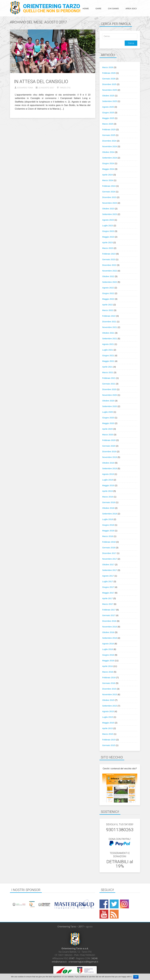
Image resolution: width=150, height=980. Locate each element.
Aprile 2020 (108, 429)
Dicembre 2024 (109, 141)
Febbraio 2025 (109, 129)
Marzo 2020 (108, 435)
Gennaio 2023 (109, 259)
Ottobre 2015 (108, 700)
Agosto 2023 (108, 220)
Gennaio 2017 (109, 615)
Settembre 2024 (110, 158)
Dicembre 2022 (109, 265)
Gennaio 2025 (109, 135)
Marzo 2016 (108, 672)
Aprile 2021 (108, 367)
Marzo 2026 (108, 67)
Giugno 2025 (108, 113)
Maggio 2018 (108, 531)
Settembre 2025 (110, 101)
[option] (31, 904)
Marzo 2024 (108, 180)
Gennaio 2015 (109, 745)
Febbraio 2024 (109, 186)
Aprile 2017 (108, 598)
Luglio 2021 (108, 350)
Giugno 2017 (108, 587)
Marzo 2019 (108, 497)
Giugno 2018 (108, 525)
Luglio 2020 (108, 412)
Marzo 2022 (108, 310)
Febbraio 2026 (109, 73)
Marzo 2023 (108, 248)
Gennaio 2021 (109, 384)
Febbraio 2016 (109, 677)
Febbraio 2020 (109, 440)
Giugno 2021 (108, 355)
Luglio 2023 (108, 226)
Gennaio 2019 (109, 502)
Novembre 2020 (110, 395)
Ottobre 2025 (108, 96)
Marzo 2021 (108, 372)
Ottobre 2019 (108, 463)
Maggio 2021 (108, 361)
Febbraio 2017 (109, 610)
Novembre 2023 (110, 203)
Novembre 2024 (110, 146)
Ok (136, 977)
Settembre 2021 (110, 338)
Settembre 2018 (110, 514)
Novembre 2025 (110, 90)
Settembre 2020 (110, 406)
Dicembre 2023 (109, 197)
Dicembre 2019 (109, 451)
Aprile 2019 (108, 491)
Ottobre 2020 (108, 401)
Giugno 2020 (108, 418)
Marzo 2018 (108, 536)
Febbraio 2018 (109, 542)
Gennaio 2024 (109, 192)
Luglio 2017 (108, 581)
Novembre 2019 (110, 457)
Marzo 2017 (108, 604)
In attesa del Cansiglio (41, 82)
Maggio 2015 (108, 723)
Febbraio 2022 (109, 316)
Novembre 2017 (110, 559)
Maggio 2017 (108, 593)
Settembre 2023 (110, 214)
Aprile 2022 (108, 305)
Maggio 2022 (108, 299)
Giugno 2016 (108, 655)
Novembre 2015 (110, 694)
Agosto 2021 (108, 344)
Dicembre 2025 (109, 84)
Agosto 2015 (108, 711)
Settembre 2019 (110, 468)
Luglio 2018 (108, 519)
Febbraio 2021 (109, 378)
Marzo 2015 (108, 734)
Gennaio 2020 (109, 446)
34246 (95, 958)
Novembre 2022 (110, 271)
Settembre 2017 (110, 570)
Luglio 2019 (108, 480)
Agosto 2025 (108, 107)
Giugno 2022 (108, 293)
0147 (72, 958)
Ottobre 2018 (108, 508)
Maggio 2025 (108, 118)
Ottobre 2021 (108, 333)
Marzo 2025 (108, 124)
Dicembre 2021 (109, 322)
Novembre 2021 (110, 327)
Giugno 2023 (108, 231)
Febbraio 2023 (109, 254)
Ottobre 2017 (108, 564)
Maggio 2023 (108, 237)
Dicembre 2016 (109, 621)
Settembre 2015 (110, 706)
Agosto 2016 (108, 644)
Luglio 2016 (108, 649)
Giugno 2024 (108, 163)
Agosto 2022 (108, 288)
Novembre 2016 (110, 627)
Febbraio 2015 (109, 740)
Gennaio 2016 (109, 683)
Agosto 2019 (108, 474)
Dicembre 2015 (109, 689)
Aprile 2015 (108, 728)
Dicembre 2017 (109, 553)
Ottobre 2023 (108, 209)
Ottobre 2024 (108, 152)
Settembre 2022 (110, 282)
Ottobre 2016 (108, 632)
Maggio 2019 (108, 485)
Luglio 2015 (108, 717)
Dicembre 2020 (109, 389)
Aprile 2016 (108, 666)
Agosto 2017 (108, 576)
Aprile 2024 (108, 175)
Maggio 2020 (108, 423)
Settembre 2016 (110, 638)
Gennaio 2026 (109, 79)
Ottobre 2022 (108, 276)
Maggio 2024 (108, 169)
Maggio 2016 (108, 661)
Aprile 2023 (108, 242)
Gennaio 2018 (109, 548)
